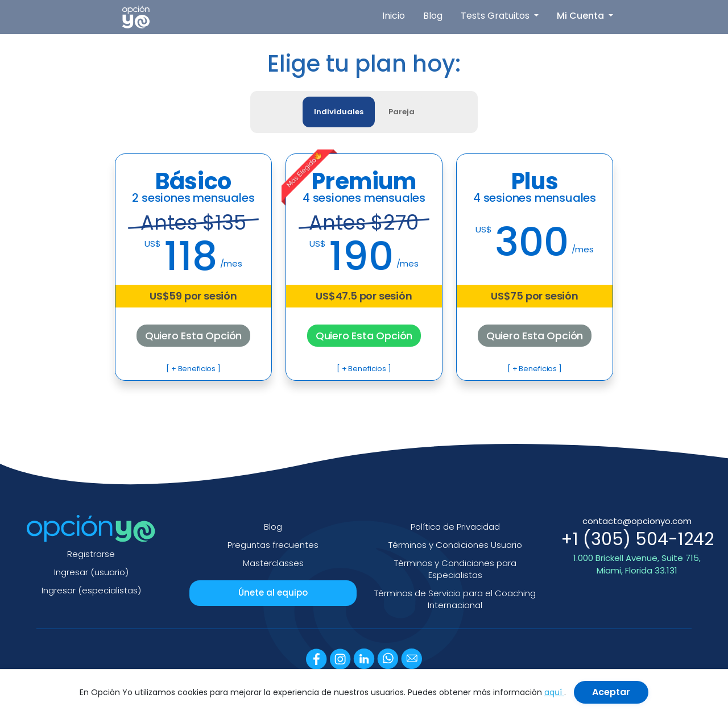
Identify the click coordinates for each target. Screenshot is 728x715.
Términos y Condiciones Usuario (455, 545)
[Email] (411, 658)
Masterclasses (273, 563)
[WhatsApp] (388, 658)
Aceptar (611, 692)
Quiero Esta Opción (193, 336)
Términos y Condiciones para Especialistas (455, 569)
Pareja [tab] (402, 112)
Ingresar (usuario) (91, 572)
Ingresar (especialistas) (91, 590)
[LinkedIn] (364, 658)
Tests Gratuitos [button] (496, 16)
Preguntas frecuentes (273, 545)
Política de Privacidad (455, 527)
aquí (554, 692)
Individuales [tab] (339, 112)
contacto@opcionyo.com (637, 521)
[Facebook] (317, 658)
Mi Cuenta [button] (582, 16)
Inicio (394, 16)
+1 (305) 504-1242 (637, 539)
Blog (433, 16)
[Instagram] (340, 658)
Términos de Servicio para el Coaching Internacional (455, 599)
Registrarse (91, 554)
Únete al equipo (273, 593)
